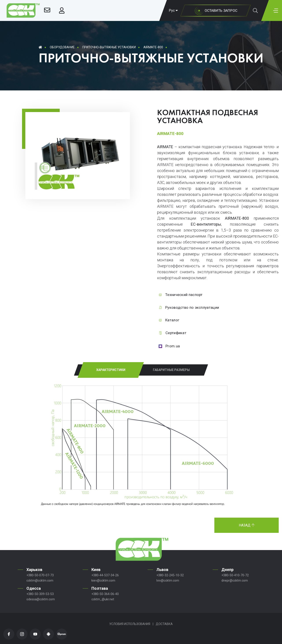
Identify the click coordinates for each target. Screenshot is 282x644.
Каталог (172, 320)
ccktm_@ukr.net (103, 599)
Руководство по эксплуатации (192, 307)
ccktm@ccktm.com (40, 580)
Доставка (164, 624)
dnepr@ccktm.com (235, 580)
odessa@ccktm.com (41, 599)
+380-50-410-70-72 (235, 575)
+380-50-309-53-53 (40, 594)
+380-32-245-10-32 (170, 575)
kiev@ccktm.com (103, 580)
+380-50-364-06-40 (105, 594)
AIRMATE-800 (153, 47)
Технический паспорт (184, 295)
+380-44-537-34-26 (105, 575)
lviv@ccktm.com (168, 580)
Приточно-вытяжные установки (109, 47)
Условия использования (130, 624)
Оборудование (62, 47)
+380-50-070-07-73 (40, 575)
